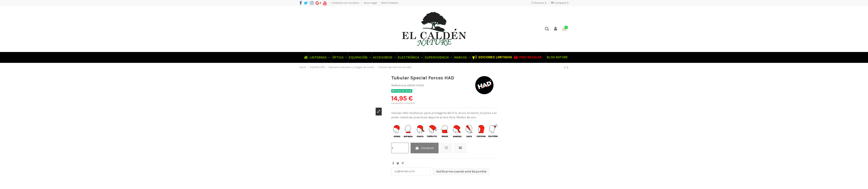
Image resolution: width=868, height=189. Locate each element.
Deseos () (539, 3)
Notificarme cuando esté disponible (461, 171)
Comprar (425, 148)
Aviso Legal (371, 3)
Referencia (399, 85)
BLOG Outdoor (390, 3)
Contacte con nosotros (346, 3)
